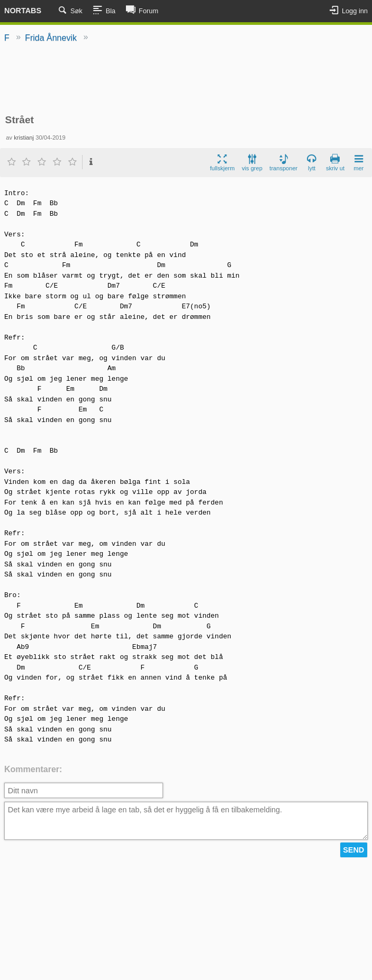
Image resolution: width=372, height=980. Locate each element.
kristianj (24, 138)
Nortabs (23, 11)
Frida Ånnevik (51, 38)
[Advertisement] (186, 79)
